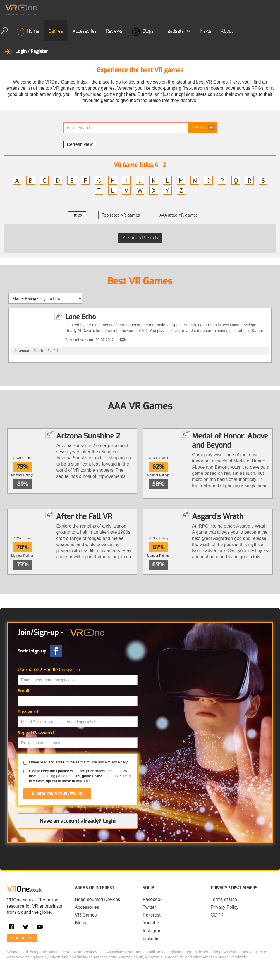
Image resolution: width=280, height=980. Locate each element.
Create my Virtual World (57, 793)
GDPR (217, 915)
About (227, 31)
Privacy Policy (225, 907)
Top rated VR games (121, 215)
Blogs (143, 32)
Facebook (152, 899)
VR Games (86, 915)
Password (29, 712)
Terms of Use (86, 762)
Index (77, 215)
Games (56, 31)
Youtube (151, 923)
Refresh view (80, 144)
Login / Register (32, 51)
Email (24, 691)
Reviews (114, 31)
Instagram (153, 931)
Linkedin (151, 939)
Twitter (149, 907)
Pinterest (151, 915)
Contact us (22, 938)
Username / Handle (49, 670)
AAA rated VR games (179, 215)
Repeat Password (37, 733)
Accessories (84, 31)
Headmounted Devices (97, 899)
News (206, 31)
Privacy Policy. (117, 762)
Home (28, 32)
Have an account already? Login (78, 821)
